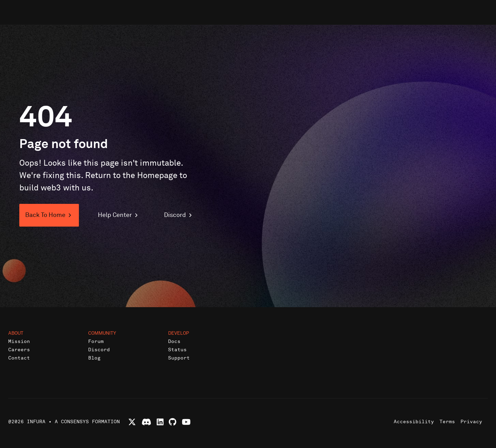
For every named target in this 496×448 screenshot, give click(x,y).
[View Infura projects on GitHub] (173, 422)
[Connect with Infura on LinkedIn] (160, 422)
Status (177, 350)
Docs (174, 341)
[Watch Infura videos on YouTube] (186, 422)
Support (179, 358)
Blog (94, 358)
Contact (19, 358)
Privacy (471, 422)
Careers (19, 350)
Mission (19, 341)
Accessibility (414, 422)
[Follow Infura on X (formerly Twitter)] (132, 422)
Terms (447, 422)
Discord (99, 350)
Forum (96, 341)
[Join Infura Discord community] (146, 422)
